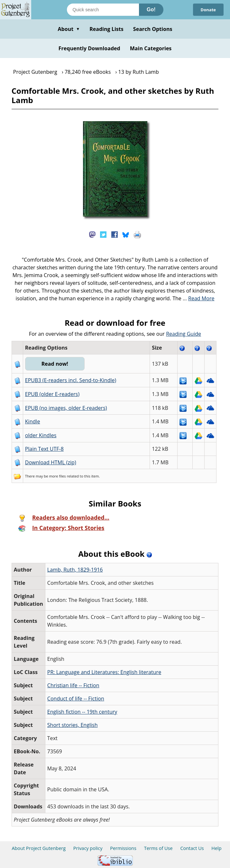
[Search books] (103, 10)
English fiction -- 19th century (82, 712)
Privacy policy (88, 848)
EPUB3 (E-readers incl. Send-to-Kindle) (71, 380)
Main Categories (151, 48)
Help (216, 848)
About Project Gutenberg (39, 848)
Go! (151, 10)
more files (57, 476)
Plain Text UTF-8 (44, 449)
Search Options (153, 29)
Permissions (123, 848)
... (199, 298)
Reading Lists (106, 29)
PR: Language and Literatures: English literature (104, 672)
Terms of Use (158, 848)
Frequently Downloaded (89, 48)
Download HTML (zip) (51, 462)
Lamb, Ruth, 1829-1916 (75, 570)
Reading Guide (184, 334)
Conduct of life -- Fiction (76, 699)
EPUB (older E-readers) (52, 394)
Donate (208, 10)
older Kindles (41, 435)
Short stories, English (73, 725)
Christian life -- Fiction (73, 685)
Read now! (55, 364)
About (69, 29)
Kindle (33, 421)
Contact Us (192, 848)
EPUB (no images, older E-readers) (66, 408)
